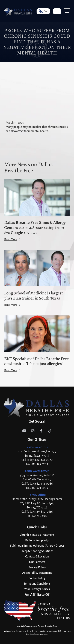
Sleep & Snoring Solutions (37, 551)
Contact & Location (37, 557)
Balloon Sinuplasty (37, 540)
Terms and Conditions (37, 584)
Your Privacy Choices (37, 589)
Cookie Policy (37, 578)
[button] (43, 11)
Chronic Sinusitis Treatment (37, 535)
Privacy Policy (37, 567)
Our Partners (37, 562)
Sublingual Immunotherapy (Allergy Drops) (37, 546)
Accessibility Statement (37, 573)
